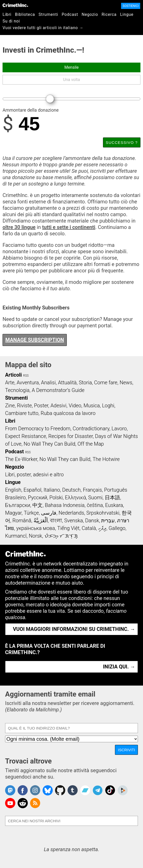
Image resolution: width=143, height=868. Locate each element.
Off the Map (91, 444)
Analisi (48, 383)
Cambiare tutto (22, 413)
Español (32, 490)
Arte (10, 383)
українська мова (36, 528)
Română (22, 520)
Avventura (28, 383)
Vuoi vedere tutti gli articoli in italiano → (43, 28)
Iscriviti (126, 750)
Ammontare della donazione (31, 110)
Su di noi (11, 21)
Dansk (92, 520)
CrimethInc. (15, 5)
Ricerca (109, 14)
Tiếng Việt (68, 528)
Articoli (14, 375)
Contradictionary (91, 429)
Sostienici (131, 6)
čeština (95, 505)
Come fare (106, 383)
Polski (56, 497)
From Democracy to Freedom (38, 429)
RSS (26, 376)
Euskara (114, 505)
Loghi (108, 406)
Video (75, 406)
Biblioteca (25, 14)
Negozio (90, 14)
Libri (7, 14)
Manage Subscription (35, 340)
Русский (38, 497)
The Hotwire (106, 459)
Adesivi (58, 406)
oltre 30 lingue (19, 227)
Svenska (74, 520)
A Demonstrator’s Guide (58, 390)
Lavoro (119, 429)
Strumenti (48, 14)
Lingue (127, 14)
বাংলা (56, 520)
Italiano (52, 490)
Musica (92, 406)
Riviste (24, 406)
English (13, 490)
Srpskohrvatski (103, 513)
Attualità (67, 383)
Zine (10, 406)
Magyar (13, 513)
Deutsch (71, 490)
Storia (85, 383)
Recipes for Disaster (70, 436)
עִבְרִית (108, 520)
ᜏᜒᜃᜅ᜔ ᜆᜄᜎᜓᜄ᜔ (61, 536)
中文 (37, 505)
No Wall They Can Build (50, 444)
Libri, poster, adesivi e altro (34, 474)
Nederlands (71, 513)
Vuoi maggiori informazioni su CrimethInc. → (74, 629)
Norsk (35, 536)
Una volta (71, 80)
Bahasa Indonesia (65, 505)
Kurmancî (16, 536)
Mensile (72, 67)
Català (89, 528)
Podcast (70, 14)
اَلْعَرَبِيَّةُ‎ (41, 520)
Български (18, 505)
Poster (41, 406)
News (126, 383)
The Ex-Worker (21, 459)
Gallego (117, 528)
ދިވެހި (102, 528)
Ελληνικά (75, 497)
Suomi (95, 497)
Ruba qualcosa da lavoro (68, 413)
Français (92, 490)
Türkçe (31, 513)
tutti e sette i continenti (69, 227)
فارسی (49, 513)
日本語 (112, 497)
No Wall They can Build (65, 459)
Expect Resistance (26, 436)
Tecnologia (17, 390)
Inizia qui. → (119, 667)
